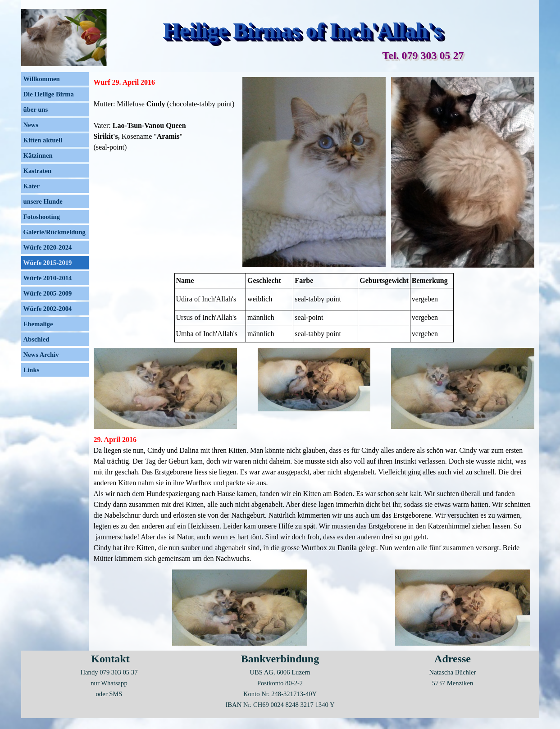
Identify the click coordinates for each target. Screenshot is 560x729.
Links (32, 370)
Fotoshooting (42, 217)
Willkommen (42, 79)
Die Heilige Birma (49, 94)
